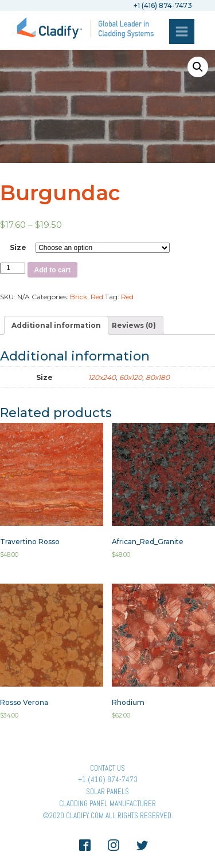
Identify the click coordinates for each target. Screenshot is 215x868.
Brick (79, 297)
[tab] (56, 325)
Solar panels (107, 792)
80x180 (158, 377)
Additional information (56, 325)
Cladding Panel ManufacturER (107, 804)
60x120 (131, 377)
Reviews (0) (134, 325)
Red (97, 297)
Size (18, 247)
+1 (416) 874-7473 (108, 780)
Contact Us (107, 768)
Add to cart (52, 270)
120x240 (102, 377)
